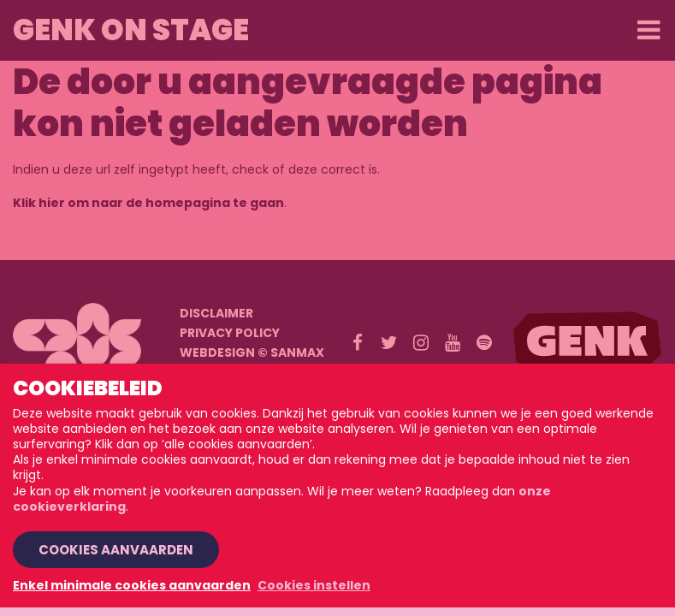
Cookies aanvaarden (116, 550)
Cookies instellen (314, 585)
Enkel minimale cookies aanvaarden (132, 585)
